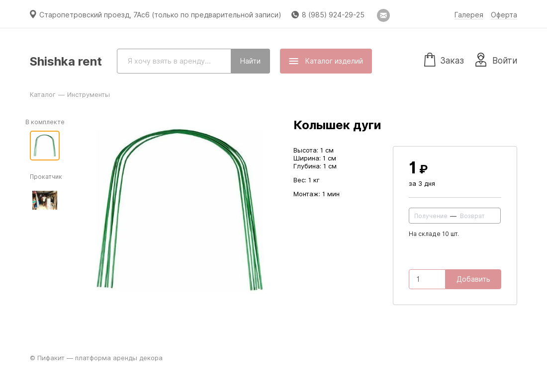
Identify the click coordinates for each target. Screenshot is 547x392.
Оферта (504, 15)
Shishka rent (66, 61)
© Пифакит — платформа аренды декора (96, 358)
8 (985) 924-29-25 (333, 15)
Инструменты (89, 94)
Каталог (43, 94)
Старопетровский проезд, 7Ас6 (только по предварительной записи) (160, 15)
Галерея (469, 15)
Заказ (444, 59)
